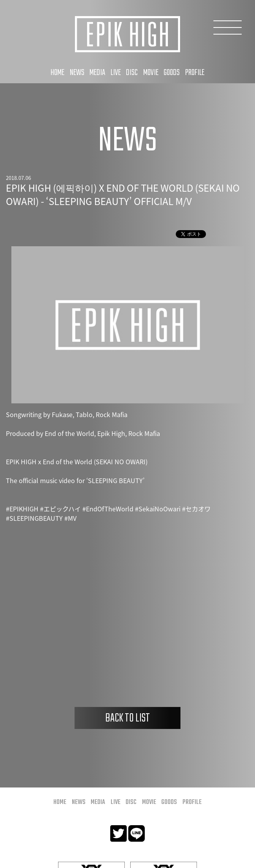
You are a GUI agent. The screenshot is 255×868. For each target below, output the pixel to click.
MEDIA (97, 73)
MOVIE (151, 73)
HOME (57, 73)
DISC (132, 73)
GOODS (172, 73)
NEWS (77, 73)
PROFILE (195, 73)
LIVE (116, 73)
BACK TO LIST (127, 718)
